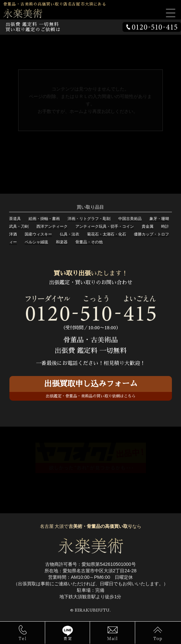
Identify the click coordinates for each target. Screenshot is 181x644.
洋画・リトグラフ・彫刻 (89, 219)
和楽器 (62, 242)
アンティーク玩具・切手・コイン (105, 226)
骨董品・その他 (89, 242)
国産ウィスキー (38, 234)
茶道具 (15, 219)
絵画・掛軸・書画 (44, 219)
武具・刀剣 (19, 226)
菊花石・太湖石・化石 (107, 234)
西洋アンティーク (52, 226)
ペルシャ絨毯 (36, 242)
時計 (165, 226)
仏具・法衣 (70, 234)
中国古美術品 (130, 219)
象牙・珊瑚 (159, 219)
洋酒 (13, 234)
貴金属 (148, 226)
